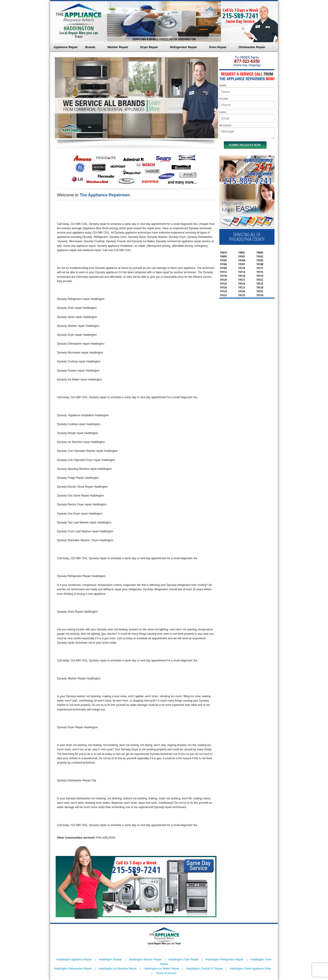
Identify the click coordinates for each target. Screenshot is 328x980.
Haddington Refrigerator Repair (224, 959)
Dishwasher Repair (252, 47)
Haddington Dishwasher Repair (73, 969)
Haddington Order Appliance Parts (250, 969)
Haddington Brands (110, 959)
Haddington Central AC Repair (204, 969)
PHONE (224, 99)
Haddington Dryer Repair (184, 959)
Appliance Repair (66, 47)
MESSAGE (225, 125)
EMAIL (223, 112)
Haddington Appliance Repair (74, 959)
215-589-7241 (240, 16)
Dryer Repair (149, 47)
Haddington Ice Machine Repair (118, 969)
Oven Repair (218, 47)
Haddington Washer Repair (145, 959)
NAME (223, 86)
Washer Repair (118, 47)
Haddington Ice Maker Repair (161, 969)
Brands (90, 47)
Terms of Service (166, 973)
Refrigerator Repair (184, 47)
